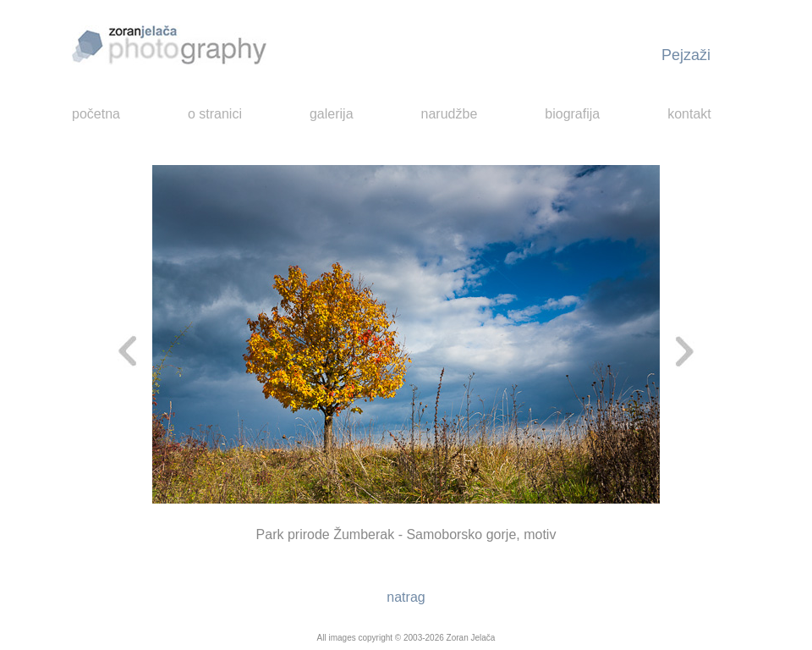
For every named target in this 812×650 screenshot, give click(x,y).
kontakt (689, 114)
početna (96, 114)
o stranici (215, 114)
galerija (332, 114)
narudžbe (450, 114)
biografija (572, 114)
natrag (406, 597)
